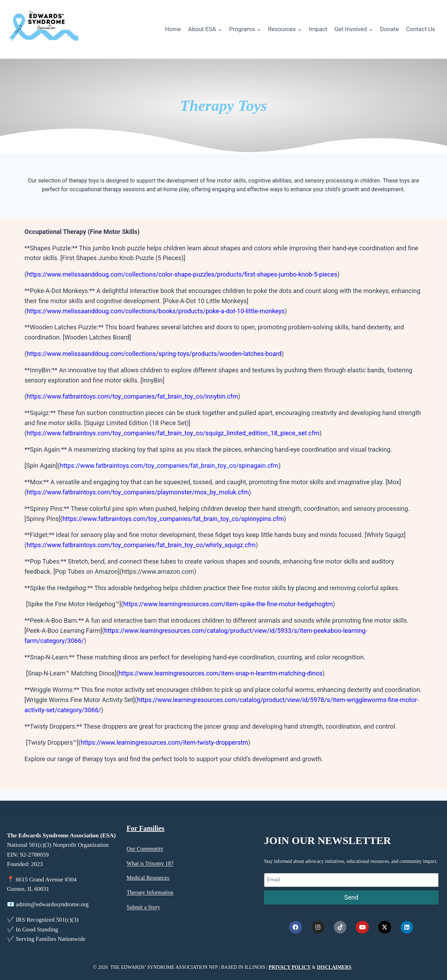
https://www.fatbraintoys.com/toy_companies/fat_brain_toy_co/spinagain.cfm (169, 466)
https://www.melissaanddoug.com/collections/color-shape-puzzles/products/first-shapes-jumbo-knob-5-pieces (182, 274)
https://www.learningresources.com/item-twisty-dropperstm (164, 742)
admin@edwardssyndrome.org (52, 911)
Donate (389, 29)
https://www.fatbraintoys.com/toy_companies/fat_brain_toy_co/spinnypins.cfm (173, 519)
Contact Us (420, 29)
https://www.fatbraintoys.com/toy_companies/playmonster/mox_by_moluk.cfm (138, 492)
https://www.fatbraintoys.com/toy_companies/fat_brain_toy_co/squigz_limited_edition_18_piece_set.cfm (173, 433)
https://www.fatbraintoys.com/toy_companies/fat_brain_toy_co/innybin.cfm (132, 396)
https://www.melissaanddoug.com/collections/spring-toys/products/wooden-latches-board (154, 354)
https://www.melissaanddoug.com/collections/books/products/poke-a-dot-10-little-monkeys (156, 311)
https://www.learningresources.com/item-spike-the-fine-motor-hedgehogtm (228, 604)
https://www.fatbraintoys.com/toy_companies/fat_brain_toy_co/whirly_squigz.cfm (141, 545)
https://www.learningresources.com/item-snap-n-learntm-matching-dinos (221, 673)
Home (173, 29)
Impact (318, 29)
